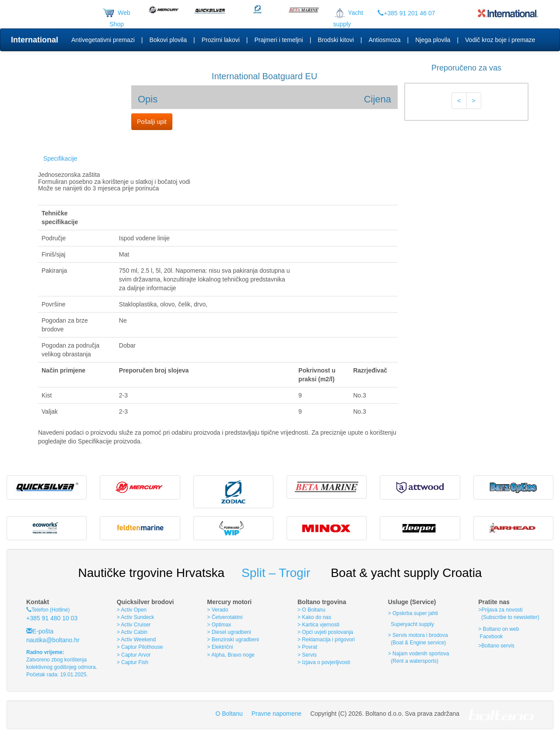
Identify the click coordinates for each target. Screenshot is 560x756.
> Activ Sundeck (136, 617)
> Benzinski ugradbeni (233, 640)
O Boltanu (229, 714)
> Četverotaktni (225, 617)
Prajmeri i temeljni (278, 40)
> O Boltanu (311, 610)
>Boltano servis (496, 646)
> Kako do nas (314, 617)
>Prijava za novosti (500, 610)
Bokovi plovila (168, 40)
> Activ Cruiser (134, 625)
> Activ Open (132, 610)
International (35, 40)
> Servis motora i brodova (418, 635)
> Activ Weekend (136, 640)
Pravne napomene (276, 714)
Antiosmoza (384, 40)
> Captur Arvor (134, 655)
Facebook (490, 636)
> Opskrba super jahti (413, 613)
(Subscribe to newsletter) (509, 617)
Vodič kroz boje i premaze (500, 40)
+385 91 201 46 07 (406, 13)
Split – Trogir (276, 573)
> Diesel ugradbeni (229, 632)
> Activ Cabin (132, 632)
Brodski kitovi (336, 40)
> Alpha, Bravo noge (231, 655)
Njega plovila (433, 40)
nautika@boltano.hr (53, 640)
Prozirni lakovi (221, 40)
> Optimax (219, 625)
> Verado (217, 610)
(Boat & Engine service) (418, 643)
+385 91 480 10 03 (52, 618)
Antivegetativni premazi (103, 40)
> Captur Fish (133, 662)
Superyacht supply (412, 624)
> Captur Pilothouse (140, 647)
